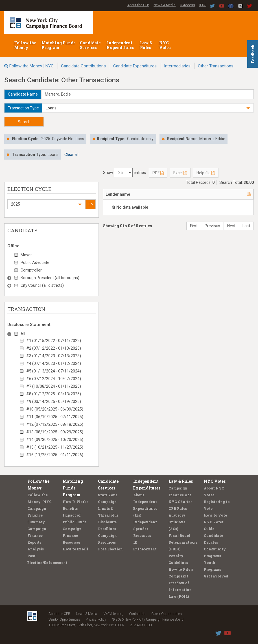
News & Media (165, 5)
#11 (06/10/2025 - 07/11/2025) (55, 417)
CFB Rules (178, 508)
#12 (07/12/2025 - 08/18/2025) (55, 424)
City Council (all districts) (42, 285)
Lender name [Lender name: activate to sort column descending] (118, 194)
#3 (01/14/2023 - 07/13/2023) (54, 356)
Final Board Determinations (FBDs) (183, 542)
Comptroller (31, 270)
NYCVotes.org (113, 614)
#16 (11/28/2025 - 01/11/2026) (55, 455)
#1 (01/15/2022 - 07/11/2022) (54, 341)
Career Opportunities (167, 614)
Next (231, 226)
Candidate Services (90, 45)
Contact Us (137, 614)
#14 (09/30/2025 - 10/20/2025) (55, 440)
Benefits (70, 508)
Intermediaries (177, 66)
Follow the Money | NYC (31, 66)
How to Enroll (75, 549)
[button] (148, 108)
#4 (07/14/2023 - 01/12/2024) (54, 363)
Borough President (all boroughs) (50, 278)
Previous (212, 226)
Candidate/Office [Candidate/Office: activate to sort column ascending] (170, 194)
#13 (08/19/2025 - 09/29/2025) (55, 432)
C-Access (187, 5)
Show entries (124, 173)
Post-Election (110, 549)
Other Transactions (216, 66)
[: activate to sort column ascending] (246, 195)
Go (90, 204)
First (194, 226)
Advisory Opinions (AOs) (177, 522)
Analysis (36, 549)
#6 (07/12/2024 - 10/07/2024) (54, 379)
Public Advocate (35, 263)
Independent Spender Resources (145, 529)
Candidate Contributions (83, 66)
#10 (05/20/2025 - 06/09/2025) (55, 409)
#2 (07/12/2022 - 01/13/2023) (54, 348)
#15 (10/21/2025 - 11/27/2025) (55, 447)
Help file (206, 173)
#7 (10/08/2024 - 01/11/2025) (54, 386)
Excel (180, 173)
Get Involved (216, 576)
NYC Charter (180, 502)
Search (24, 122)
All (23, 334)
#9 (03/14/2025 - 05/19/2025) (54, 402)
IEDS (203, 5)
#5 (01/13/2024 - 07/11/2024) (54, 371)
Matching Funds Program (58, 45)
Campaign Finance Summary (37, 515)
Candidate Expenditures (135, 66)
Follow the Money (25, 45)
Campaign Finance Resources (72, 535)
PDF (158, 173)
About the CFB (138, 5)
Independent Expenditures (121, 45)
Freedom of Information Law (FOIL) (180, 590)
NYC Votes (165, 45)
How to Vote (215, 515)
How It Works (76, 502)
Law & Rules (146, 45)
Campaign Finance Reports (37, 535)
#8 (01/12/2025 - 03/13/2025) (54, 394)
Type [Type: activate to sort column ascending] (218, 194)
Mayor (26, 255)
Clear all (71, 155)
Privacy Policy (96, 619)
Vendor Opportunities (64, 619)
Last (246, 226)
